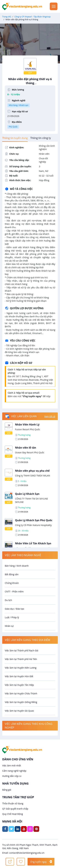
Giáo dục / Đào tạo (14, 609)
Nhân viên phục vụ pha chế (32, 471)
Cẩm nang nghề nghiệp (14, 771)
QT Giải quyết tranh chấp (15, 809)
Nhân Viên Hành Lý (27, 425)
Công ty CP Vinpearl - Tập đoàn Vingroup (32, 17)
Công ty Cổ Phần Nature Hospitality (33, 525)
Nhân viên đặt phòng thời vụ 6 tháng (30, 83)
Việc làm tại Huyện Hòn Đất (19, 676)
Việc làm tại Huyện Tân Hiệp (19, 685)
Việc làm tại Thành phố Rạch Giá (22, 650)
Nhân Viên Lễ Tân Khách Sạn (33, 543)
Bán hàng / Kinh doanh (17, 566)
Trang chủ (7, 17)
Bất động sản (12, 574)
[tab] (15, 138)
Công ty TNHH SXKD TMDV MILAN (33, 476)
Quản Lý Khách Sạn (27, 494)
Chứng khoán (12, 583)
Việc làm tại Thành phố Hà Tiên (21, 659)
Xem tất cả (50, 416)
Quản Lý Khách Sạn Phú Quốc (34, 520)
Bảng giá (7, 790)
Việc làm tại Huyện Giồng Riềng (21, 702)
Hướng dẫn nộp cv (12, 776)
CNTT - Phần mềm (14, 592)
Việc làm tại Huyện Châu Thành (21, 693)
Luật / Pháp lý (12, 617)
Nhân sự (9, 626)
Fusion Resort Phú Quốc (28, 429)
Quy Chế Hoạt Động (13, 814)
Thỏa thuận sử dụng (13, 803)
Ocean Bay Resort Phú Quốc (30, 452)
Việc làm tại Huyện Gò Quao (19, 711)
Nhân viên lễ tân (26, 448)
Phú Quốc (13, 127)
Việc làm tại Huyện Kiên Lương (21, 668)
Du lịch (8, 600)
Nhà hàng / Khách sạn (19, 105)
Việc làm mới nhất (12, 765)
